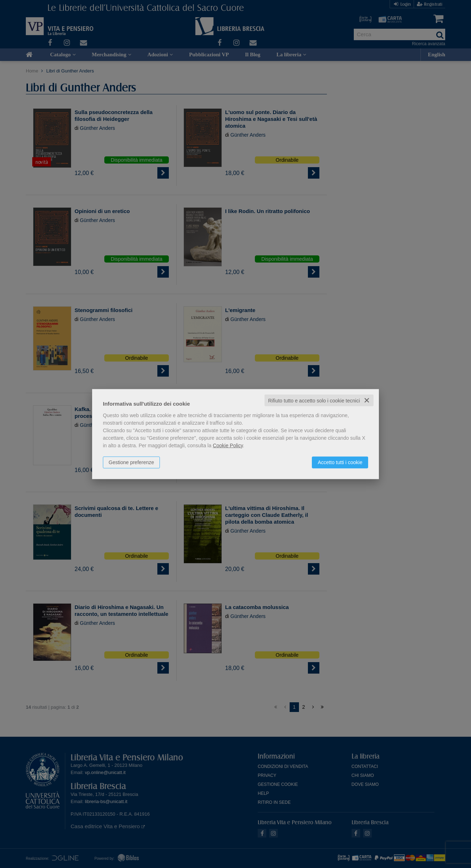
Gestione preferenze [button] (131, 462)
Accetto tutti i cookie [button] (340, 462)
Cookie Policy (228, 445)
